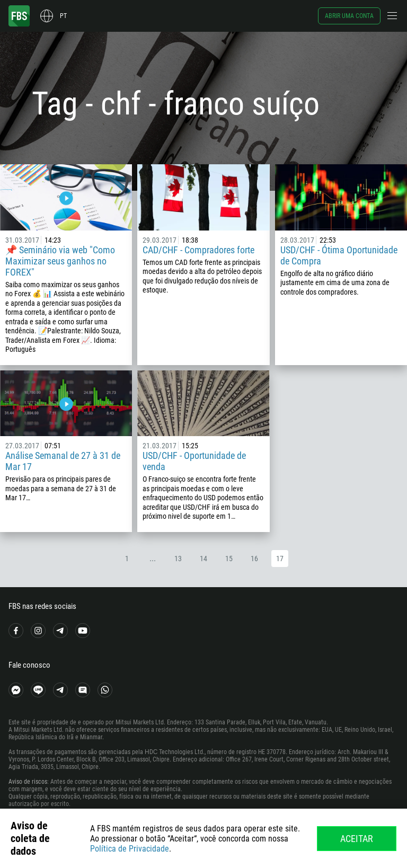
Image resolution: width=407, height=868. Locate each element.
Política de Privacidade (130, 849)
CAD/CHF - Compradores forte (198, 250)
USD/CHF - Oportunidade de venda (194, 461)
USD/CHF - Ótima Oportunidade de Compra (339, 255)
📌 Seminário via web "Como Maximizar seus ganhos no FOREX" (60, 261)
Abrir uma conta (349, 16)
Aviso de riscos (28, 782)
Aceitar (357, 839)
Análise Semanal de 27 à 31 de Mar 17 (63, 461)
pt (63, 16)
